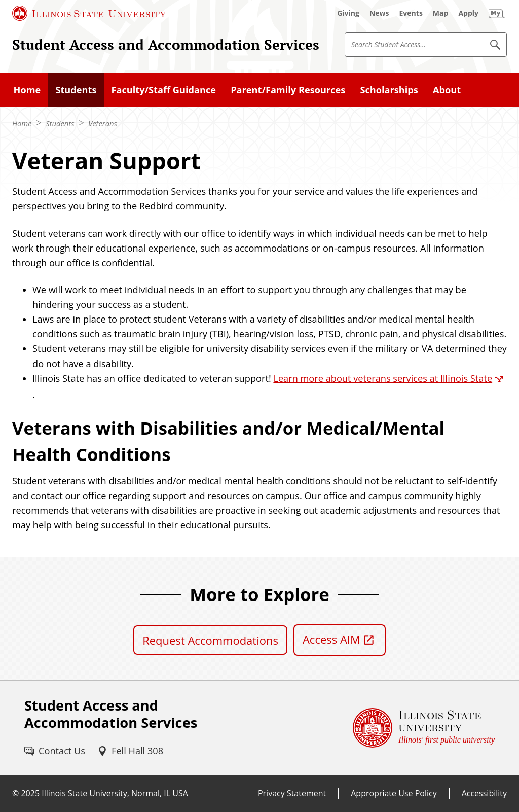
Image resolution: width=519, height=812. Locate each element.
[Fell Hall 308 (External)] (130, 751)
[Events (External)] (411, 13)
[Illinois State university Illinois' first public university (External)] (424, 728)
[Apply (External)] (468, 13)
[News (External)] (379, 13)
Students (60, 123)
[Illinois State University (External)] (89, 13)
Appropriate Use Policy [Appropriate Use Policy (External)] (394, 793)
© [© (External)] (15, 793)
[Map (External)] (441, 13)
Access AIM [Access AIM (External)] (331, 639)
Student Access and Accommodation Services (166, 44)
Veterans (103, 123)
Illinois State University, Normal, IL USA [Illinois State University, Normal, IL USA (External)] (115, 793)
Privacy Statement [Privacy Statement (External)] (292, 793)
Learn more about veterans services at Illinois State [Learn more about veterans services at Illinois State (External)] (383, 378)
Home (22, 123)
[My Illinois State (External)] (497, 13)
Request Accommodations (210, 640)
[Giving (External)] (348, 13)
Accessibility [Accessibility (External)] (484, 793)
